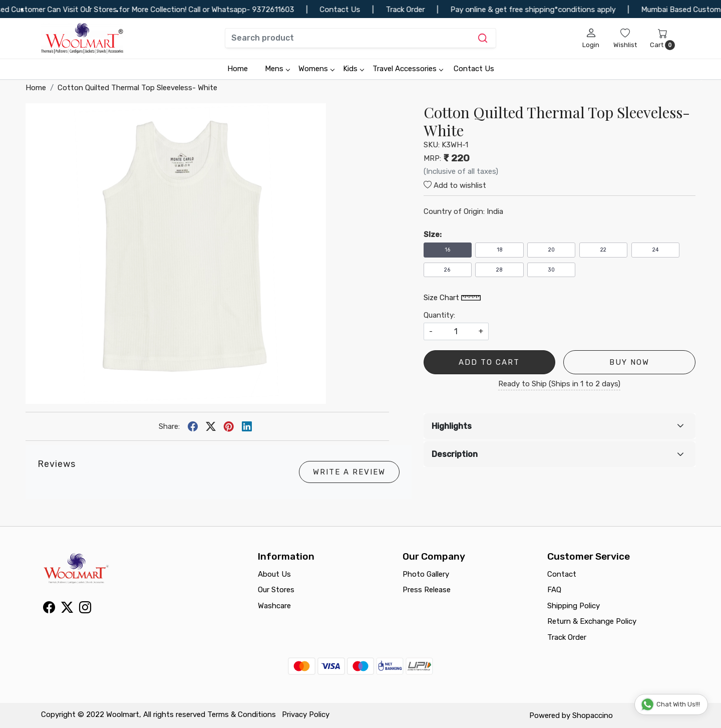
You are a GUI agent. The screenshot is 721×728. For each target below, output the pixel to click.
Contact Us (474, 69)
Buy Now (629, 362)
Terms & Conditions (242, 714)
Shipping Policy (574, 606)
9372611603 (286, 10)
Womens (316, 69)
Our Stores (276, 590)
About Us (274, 574)
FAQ (554, 590)
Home (238, 69)
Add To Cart (489, 362)
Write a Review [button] (349, 472)
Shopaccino (593, 715)
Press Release (427, 590)
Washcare (274, 606)
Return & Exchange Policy (592, 621)
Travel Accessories (408, 69)
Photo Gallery (426, 574)
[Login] (591, 38)
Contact (562, 574)
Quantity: (439, 315)
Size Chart (452, 298)
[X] (67, 609)
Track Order (567, 637)
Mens (277, 69)
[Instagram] (85, 609)
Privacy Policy (306, 714)
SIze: (433, 234)
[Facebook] (49, 609)
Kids (353, 69)
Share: (169, 426)
